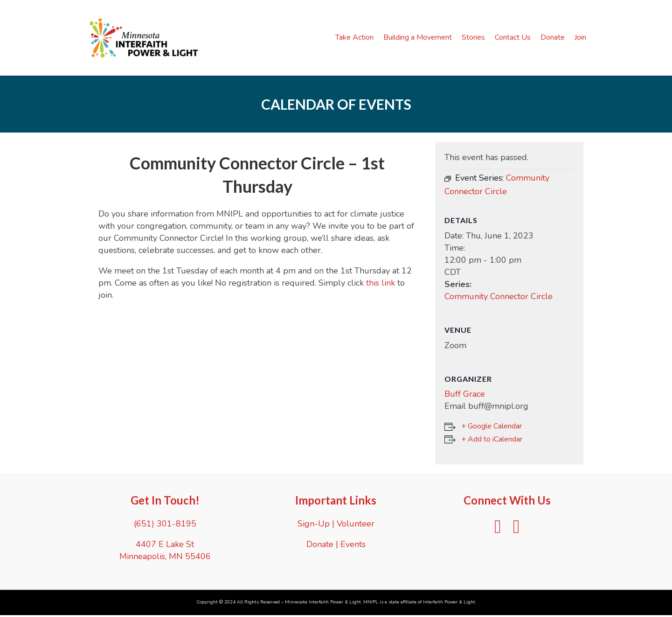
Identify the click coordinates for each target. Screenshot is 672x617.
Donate (554, 38)
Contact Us (515, 38)
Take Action (356, 38)
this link (381, 285)
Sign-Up (314, 525)
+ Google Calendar (492, 428)
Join (582, 38)
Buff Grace (465, 396)
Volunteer (356, 525)
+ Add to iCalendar (492, 441)
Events (353, 546)
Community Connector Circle (499, 298)
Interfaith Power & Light (449, 603)
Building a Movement (419, 38)
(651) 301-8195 (165, 525)
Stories (475, 38)
